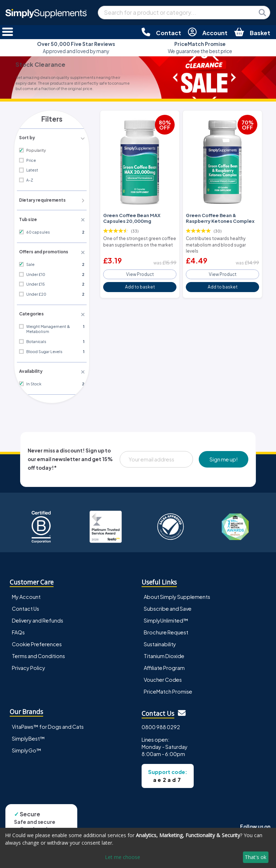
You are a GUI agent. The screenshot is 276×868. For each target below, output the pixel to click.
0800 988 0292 (161, 724)
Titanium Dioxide (164, 653)
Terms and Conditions (38, 653)
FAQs (18, 630)
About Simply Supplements (177, 594)
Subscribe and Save (168, 606)
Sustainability (160, 642)
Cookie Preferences (37, 642)
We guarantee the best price (200, 48)
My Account (26, 594)
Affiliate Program (164, 665)
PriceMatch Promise (168, 689)
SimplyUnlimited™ (166, 618)
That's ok (256, 857)
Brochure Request (166, 630)
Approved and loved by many (76, 48)
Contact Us (26, 606)
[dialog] (138, 848)
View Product (140, 265)
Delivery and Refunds (38, 618)
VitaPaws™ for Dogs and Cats (48, 724)
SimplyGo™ (27, 747)
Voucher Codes (163, 677)
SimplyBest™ (28, 736)
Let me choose (123, 857)
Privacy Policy (29, 665)
